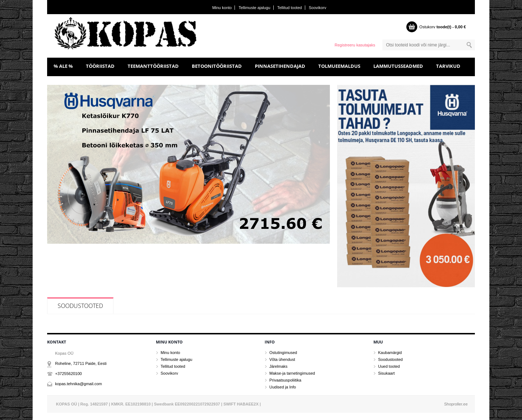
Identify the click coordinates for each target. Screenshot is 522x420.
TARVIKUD (448, 66)
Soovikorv (318, 8)
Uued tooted (389, 366)
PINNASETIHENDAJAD (280, 66)
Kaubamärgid (390, 353)
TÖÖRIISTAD (100, 66)
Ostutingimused (283, 353)
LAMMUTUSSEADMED (398, 66)
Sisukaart (386, 373)
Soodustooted (80, 306)
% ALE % (63, 66)
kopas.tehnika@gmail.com (78, 384)
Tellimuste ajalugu (254, 8)
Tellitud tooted (290, 8)
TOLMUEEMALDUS (339, 66)
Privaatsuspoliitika (285, 380)
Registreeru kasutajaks (355, 45)
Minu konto (222, 8)
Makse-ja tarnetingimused (292, 373)
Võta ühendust (282, 359)
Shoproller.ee (456, 404)
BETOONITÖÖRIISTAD (217, 66)
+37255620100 (69, 374)
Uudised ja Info (283, 387)
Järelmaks (278, 366)
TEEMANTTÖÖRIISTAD (153, 66)
